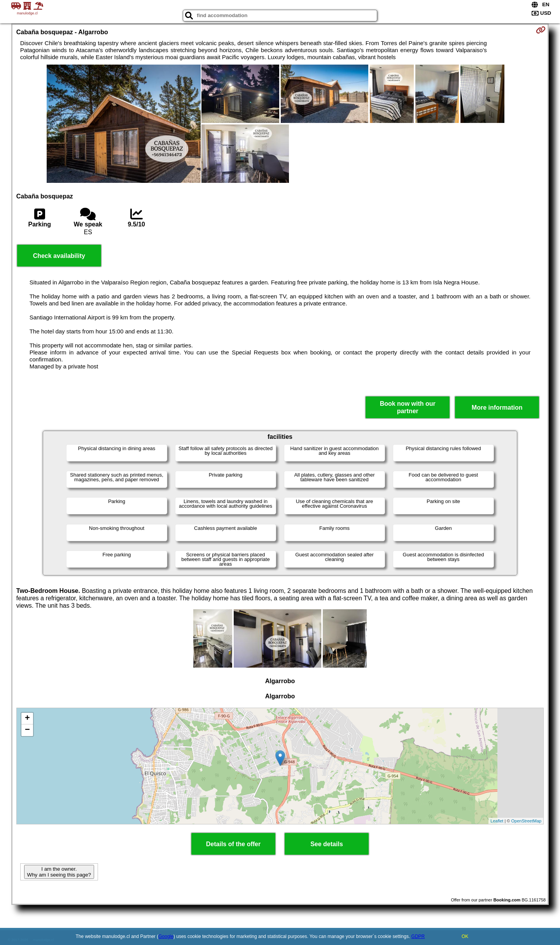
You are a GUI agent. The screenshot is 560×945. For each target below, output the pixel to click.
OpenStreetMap (527, 821)
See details (327, 844)
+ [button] (27, 719)
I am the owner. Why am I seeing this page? (59, 872)
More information (497, 408)
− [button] (27, 730)
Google (166, 936)
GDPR (418, 936)
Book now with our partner (408, 407)
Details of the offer (233, 844)
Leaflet (497, 821)
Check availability (59, 256)
